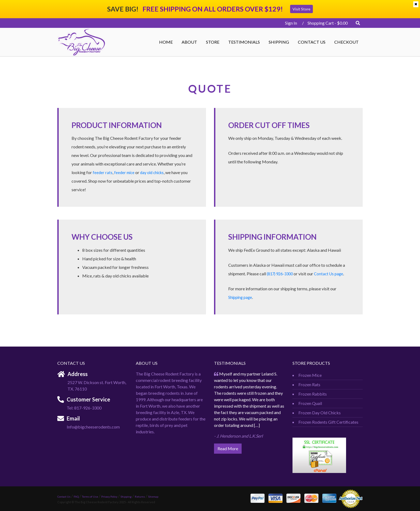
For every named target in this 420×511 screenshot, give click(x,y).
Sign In (289, 23)
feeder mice (125, 172)
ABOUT (189, 42)
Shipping (279, 42)
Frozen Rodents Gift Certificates (328, 422)
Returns (140, 497)
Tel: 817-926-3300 (84, 408)
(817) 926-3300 (281, 274)
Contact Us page (333, 274)
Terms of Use (90, 497)
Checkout (346, 42)
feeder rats (103, 172)
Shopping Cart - (328, 23)
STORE (213, 42)
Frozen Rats (309, 384)
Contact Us (312, 42)
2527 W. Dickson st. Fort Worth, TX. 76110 (97, 386)
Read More (228, 448)
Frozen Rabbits (313, 394)
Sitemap (153, 497)
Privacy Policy (109, 497)
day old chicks (155, 172)
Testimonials (244, 42)
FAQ (76, 497)
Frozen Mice (310, 375)
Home (166, 42)
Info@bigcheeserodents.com (93, 427)
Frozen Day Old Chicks (320, 413)
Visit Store (301, 9)
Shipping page (241, 297)
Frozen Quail (310, 403)
